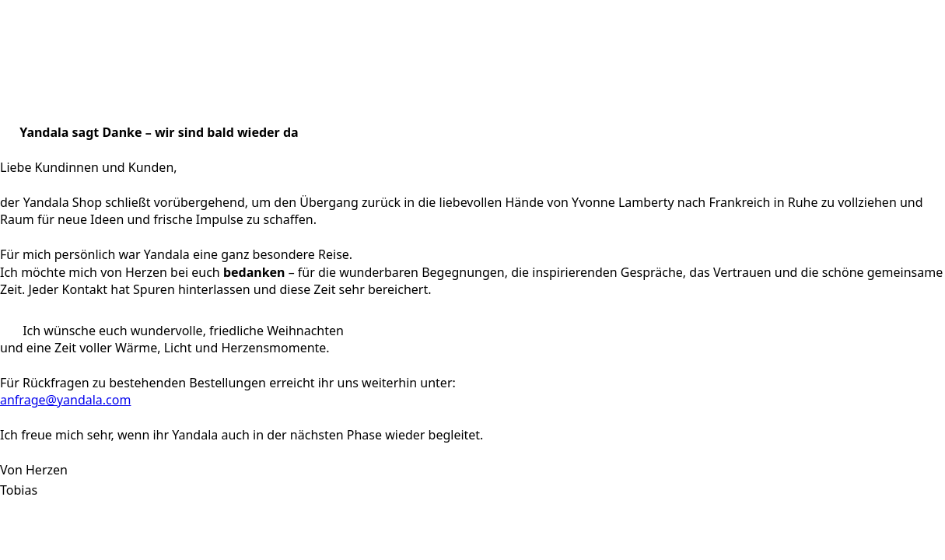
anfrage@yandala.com (65, 400)
